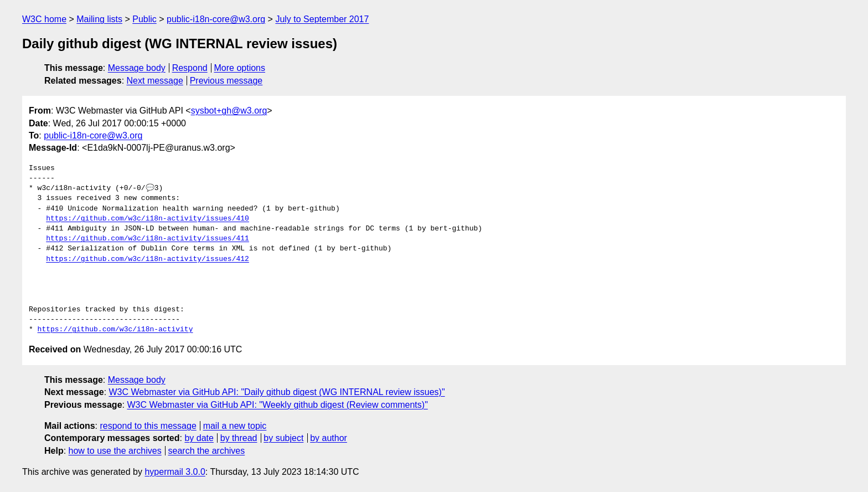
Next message (155, 81)
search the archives (207, 451)
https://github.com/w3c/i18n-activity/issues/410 (148, 219)
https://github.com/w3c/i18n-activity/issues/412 (148, 259)
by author (329, 438)
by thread (239, 438)
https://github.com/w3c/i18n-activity (115, 330)
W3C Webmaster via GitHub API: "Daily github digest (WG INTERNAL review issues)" (277, 392)
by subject (283, 438)
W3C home (44, 19)
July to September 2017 (322, 19)
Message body (137, 68)
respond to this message (148, 426)
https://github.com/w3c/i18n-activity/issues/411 (148, 239)
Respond (190, 68)
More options (240, 68)
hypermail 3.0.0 (175, 472)
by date (199, 438)
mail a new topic (235, 426)
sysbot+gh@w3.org (229, 111)
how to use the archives (115, 451)
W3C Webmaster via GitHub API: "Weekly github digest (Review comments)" (277, 405)
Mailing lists (99, 19)
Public (144, 19)
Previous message (226, 81)
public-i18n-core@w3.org (216, 19)
